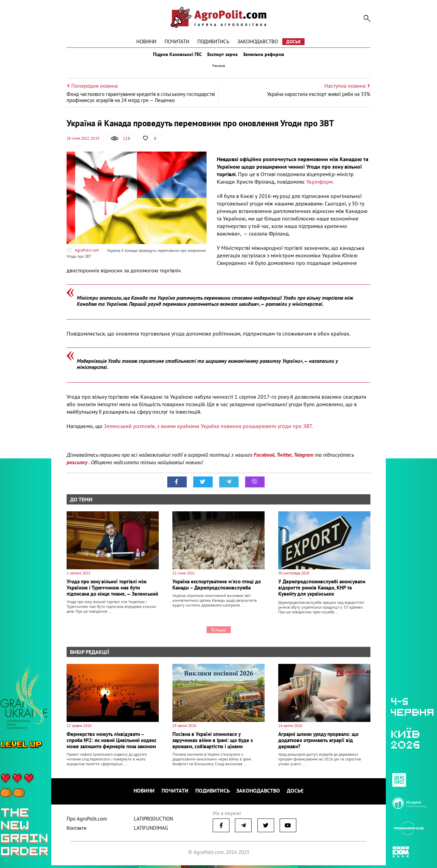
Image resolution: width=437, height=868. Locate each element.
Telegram (304, 461)
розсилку (78, 468)
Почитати (177, 41)
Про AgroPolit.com (87, 821)
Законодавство (258, 41)
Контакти (76, 831)
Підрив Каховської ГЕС (173, 57)
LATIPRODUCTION (153, 821)
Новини (146, 41)
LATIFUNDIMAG (151, 831)
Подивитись (213, 41)
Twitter (284, 461)
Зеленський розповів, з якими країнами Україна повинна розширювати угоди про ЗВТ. (208, 432)
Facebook (264, 461)
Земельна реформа (269, 57)
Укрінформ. (320, 188)
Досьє (293, 42)
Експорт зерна (223, 57)
